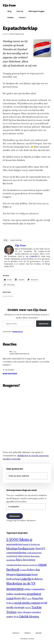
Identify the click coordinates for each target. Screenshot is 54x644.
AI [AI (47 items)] (31, 540)
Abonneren (44, 324)
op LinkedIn (31, 256)
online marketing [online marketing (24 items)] (16, 594)
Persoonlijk (18, 332)
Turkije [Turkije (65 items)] (37, 607)
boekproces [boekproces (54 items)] (26, 548)
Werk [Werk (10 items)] (16, 617)
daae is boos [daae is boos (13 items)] (24, 556)
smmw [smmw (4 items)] (29, 599)
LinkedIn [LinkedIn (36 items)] (26, 579)
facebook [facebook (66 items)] (13, 570)
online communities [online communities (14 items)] (34, 589)
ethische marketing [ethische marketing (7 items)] (30, 565)
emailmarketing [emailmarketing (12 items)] (14, 565)
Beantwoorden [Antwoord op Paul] (10, 373)
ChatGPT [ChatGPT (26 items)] (40, 549)
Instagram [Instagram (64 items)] (24, 574)
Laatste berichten (16, 240)
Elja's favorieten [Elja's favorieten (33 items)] (26, 560)
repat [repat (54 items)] (10, 598)
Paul (11, 352)
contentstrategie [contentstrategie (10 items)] (34, 553)
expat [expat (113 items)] (42, 565)
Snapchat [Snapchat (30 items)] (38, 598)
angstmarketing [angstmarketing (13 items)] (14, 544)
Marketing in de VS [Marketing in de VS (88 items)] (21, 583)
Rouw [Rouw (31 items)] (18, 598)
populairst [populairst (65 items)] (34, 594)
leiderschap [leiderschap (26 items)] (13, 579)
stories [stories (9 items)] (28, 608)
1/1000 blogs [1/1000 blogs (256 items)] (18, 540)
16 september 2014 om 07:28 (19, 354)
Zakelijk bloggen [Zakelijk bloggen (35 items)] (29, 616)
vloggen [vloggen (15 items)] (27, 612)
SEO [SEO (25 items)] (24, 598)
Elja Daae (9, 5)
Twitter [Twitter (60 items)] (12, 612)
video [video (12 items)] (20, 612)
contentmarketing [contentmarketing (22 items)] (16, 553)
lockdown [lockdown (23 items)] (37, 579)
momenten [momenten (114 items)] (15, 589)
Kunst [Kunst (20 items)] (35, 575)
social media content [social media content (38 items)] (27, 603)
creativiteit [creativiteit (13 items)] (12, 556)
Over (6, 240)
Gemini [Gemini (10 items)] (23, 570)
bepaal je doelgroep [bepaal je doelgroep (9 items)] (31, 544)
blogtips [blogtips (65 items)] (12, 548)
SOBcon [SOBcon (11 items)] (10, 603)
